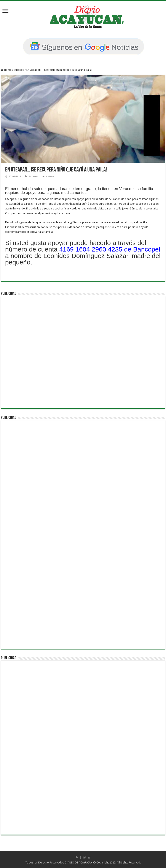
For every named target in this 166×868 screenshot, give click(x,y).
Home (6, 70)
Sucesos (19, 70)
